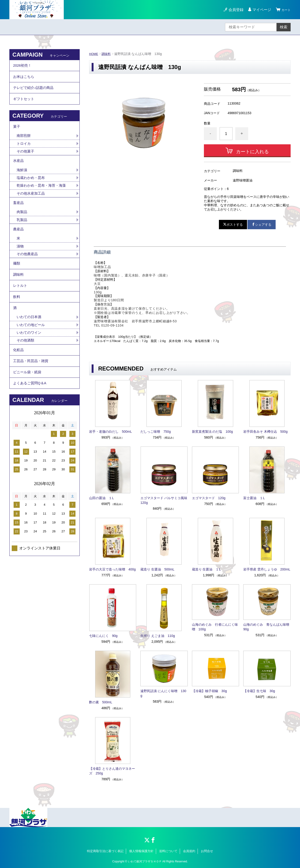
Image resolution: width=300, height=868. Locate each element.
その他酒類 (26, 369)
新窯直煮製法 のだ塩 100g (212, 432)
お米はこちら (24, 79)
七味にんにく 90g (103, 636)
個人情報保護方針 (141, 851)
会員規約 (189, 851)
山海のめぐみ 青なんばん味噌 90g (267, 627)
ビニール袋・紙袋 (28, 406)
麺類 (17, 283)
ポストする (233, 225)
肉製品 (22, 227)
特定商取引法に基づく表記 (105, 851)
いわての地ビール (32, 353)
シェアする (262, 225)
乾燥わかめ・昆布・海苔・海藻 (43, 198)
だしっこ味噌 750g (156, 432)
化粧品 (19, 380)
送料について (168, 851)
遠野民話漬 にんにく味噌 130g (163, 693)
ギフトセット (24, 105)
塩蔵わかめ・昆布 (32, 190)
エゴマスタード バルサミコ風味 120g (164, 500)
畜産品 (19, 217)
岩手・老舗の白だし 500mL (111, 432)
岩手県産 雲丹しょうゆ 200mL (267, 569)
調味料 (107, 54)
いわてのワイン (30, 361)
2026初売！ (23, 66)
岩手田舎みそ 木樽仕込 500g (265, 432)
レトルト (21, 309)
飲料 (17, 322)
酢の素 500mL (101, 702)
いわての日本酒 (30, 345)
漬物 (20, 264)
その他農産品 (28, 273)
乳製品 (22, 235)
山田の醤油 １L (101, 498)
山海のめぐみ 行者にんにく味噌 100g (215, 627)
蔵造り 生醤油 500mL (157, 569)
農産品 (19, 246)
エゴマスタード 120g (209, 498)
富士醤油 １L (254, 498)
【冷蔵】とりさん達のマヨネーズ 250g (112, 771)
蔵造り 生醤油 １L (206, 569)
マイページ (260, 10)
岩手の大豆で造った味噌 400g (112, 569)
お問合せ (207, 851)
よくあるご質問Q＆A (31, 419)
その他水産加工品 (32, 206)
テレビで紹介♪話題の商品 (35, 92)
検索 (284, 27)
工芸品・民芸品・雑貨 (32, 393)
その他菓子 (26, 161)
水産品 (19, 172)
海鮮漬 (22, 182)
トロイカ (24, 153)
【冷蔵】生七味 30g (259, 691)
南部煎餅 (24, 145)
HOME (94, 54)
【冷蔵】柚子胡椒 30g (209, 691)
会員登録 (234, 10)
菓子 (17, 134)
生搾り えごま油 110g (158, 636)
